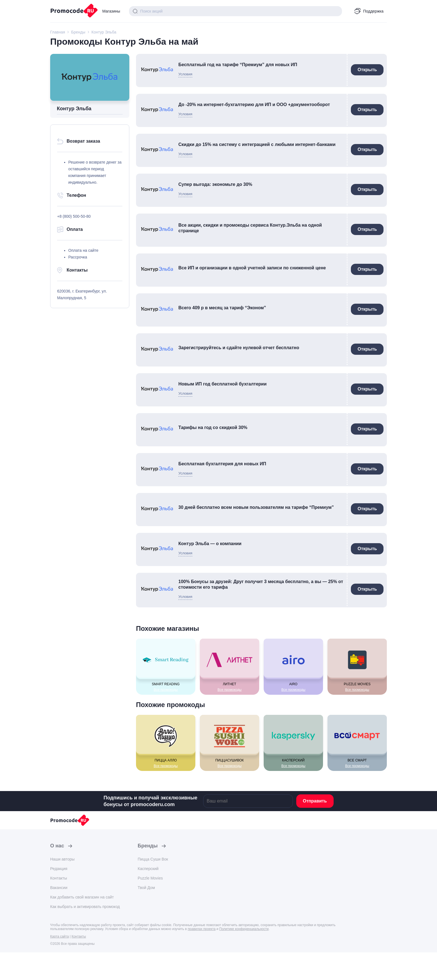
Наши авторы (62, 859)
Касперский (148, 869)
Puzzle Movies (150, 878)
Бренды (148, 846)
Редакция (59, 869)
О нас (57, 846)
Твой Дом (146, 888)
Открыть (367, 70)
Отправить (315, 801)
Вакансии (59, 888)
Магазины (111, 11)
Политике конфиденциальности (244, 929)
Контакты (59, 878)
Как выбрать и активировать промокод (85, 907)
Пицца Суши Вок (153, 859)
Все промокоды (166, 690)
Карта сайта (60, 936)
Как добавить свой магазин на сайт (82, 897)
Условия (185, 74)
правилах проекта (202, 929)
